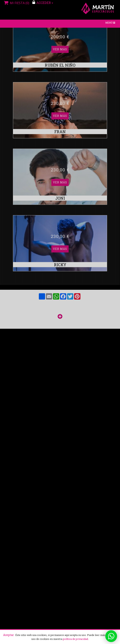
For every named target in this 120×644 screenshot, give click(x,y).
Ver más (60, 61)
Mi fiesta (16, 3)
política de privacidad (75, 639)
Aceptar (9, 635)
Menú (111, 23)
